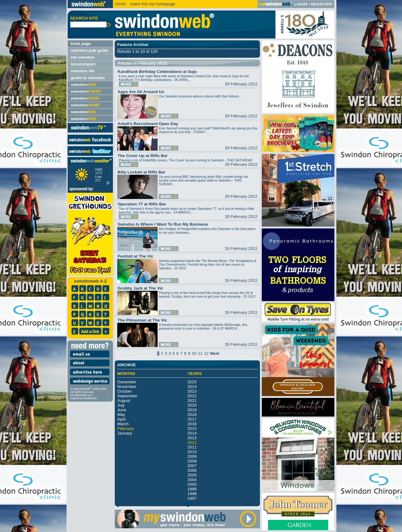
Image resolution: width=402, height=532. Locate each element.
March (123, 424)
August (124, 401)
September (127, 396)
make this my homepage (152, 4)
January (125, 433)
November (127, 387)
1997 (192, 498)
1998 (192, 494)
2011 (192, 447)
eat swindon (83, 57)
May (121, 415)
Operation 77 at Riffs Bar (142, 204)
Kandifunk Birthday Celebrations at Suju (157, 72)
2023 (192, 391)
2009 (192, 456)
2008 (192, 461)
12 (206, 353)
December (127, 382)
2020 (192, 405)
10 (194, 353)
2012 (192, 442)
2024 (192, 387)
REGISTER (321, 4)
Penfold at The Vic (135, 256)
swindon (83, 85)
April (121, 419)
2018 (192, 415)
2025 (192, 382)
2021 (192, 401)
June (122, 410)
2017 (192, 419)
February (125, 428)
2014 (192, 433)
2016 (192, 424)
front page (81, 44)
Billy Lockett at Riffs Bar (141, 172)
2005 (192, 475)
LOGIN (301, 4)
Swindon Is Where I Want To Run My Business (163, 224)
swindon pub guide (89, 50)
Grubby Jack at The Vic (140, 288)
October (125, 391)
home (120, 4)
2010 (192, 452)
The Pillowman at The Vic (142, 320)
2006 (192, 470)
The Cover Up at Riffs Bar (143, 156)
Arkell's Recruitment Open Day (148, 124)
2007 (192, 466)
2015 (192, 428)
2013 (192, 438)
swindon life (83, 71)
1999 (192, 489)
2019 (192, 410)
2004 (192, 480)
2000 (192, 484)
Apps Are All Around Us (141, 92)
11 (200, 353)
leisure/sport (83, 64)
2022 (192, 396)
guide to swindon (88, 78)
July (121, 405)
